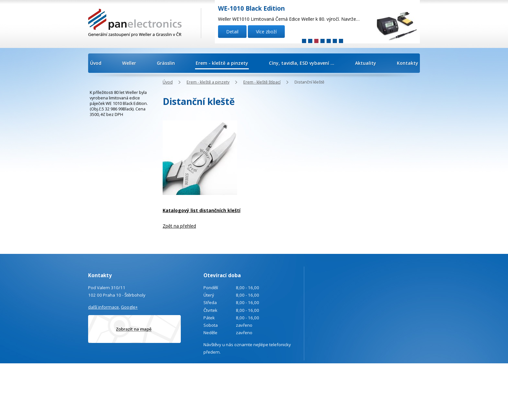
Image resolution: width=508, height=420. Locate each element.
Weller (129, 63)
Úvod (96, 63)
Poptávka (120, 408)
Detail (232, 32)
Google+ (129, 307)
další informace (104, 307)
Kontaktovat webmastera (407, 373)
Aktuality (366, 63)
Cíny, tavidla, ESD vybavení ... (302, 63)
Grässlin (166, 63)
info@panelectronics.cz (143, 390)
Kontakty (408, 63)
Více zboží (266, 32)
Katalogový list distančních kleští (202, 210)
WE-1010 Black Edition (251, 8)
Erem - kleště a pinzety (222, 63)
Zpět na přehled (179, 226)
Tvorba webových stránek (393, 381)
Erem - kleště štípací (262, 82)
